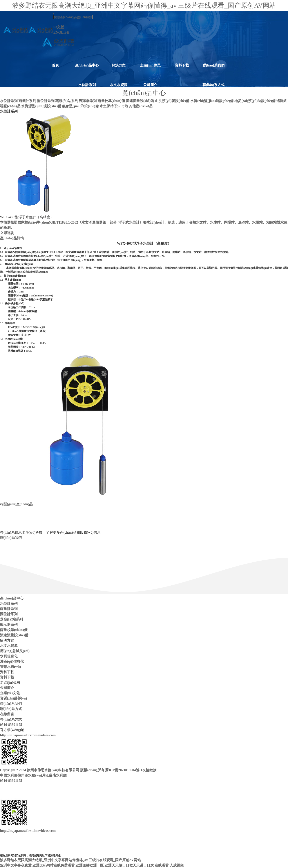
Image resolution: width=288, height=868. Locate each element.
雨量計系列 (87, 96)
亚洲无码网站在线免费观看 (54, 865)
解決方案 (119, 65)
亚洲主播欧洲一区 (90, 865)
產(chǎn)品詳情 (12, 238)
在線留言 (214, 96)
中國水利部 (9, 775)
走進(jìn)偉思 (150, 65)
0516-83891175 (11, 725)
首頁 (55, 65)
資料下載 (182, 65)
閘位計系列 (87, 107)
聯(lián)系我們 (214, 65)
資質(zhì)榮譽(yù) (150, 109)
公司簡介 (150, 85)
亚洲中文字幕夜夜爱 (16, 865)
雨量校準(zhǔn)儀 (87, 142)
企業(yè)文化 (150, 96)
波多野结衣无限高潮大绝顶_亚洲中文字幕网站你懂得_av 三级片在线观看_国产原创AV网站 (144, 5)
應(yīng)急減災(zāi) (119, 98)
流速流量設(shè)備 (87, 153)
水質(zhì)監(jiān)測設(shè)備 (87, 175)
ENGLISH (61, 32)
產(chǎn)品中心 (87, 65)
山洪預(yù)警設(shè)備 (87, 164)
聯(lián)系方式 (214, 85)
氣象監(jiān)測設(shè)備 (87, 219)
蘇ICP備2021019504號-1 (124, 770)
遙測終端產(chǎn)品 (87, 197)
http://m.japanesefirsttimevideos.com (28, 735)
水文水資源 (119, 85)
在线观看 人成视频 (169, 865)
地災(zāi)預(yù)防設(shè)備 (87, 186)
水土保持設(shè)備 (87, 230)
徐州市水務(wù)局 (32, 775)
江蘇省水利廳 (56, 775)
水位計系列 (87, 85)
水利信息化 (119, 107)
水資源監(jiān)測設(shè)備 (87, 208)
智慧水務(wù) (119, 129)
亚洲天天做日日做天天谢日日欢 (129, 865)
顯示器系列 (87, 129)
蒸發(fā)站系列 (87, 118)
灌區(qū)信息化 (119, 118)
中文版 (59, 27)
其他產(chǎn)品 (87, 238)
